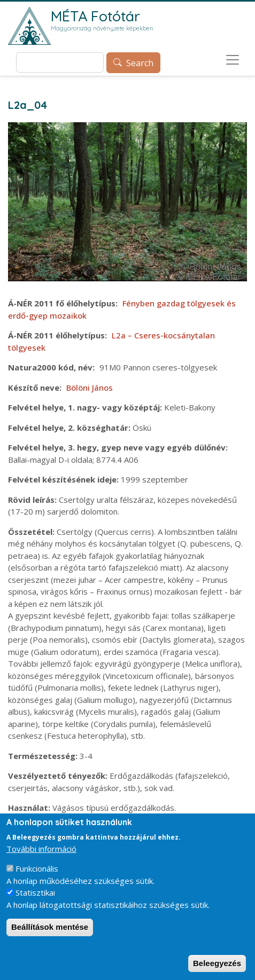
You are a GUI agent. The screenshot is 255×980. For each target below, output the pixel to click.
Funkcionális (37, 873)
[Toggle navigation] (233, 60)
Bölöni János (90, 388)
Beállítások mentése (50, 932)
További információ (41, 853)
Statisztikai (35, 897)
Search (140, 63)
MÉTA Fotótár (95, 16)
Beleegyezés (217, 967)
